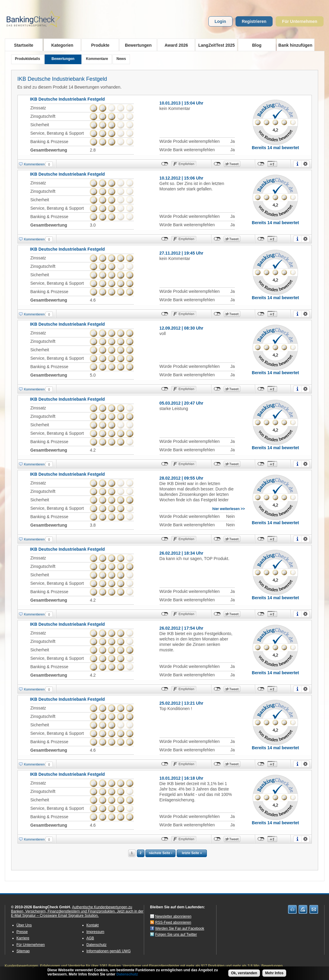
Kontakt (93, 925)
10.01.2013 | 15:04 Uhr (182, 103)
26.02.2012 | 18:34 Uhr (182, 553)
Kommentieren (34, 164)
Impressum (95, 932)
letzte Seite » (192, 853)
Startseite (24, 45)
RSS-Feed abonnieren (173, 922)
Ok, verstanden (244, 973)
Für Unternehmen (300, 21)
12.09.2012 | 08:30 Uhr (182, 328)
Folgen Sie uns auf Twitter (176, 935)
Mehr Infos (274, 973)
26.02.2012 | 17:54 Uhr (182, 628)
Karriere (23, 938)
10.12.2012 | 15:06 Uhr (182, 178)
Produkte (98, 45)
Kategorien (60, 45)
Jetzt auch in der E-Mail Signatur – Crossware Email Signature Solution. (77, 913)
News (121, 59)
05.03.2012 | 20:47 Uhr (182, 403)
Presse (22, 932)
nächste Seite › (161, 853)
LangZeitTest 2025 (215, 45)
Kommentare (97, 59)
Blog (257, 45)
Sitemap (23, 951)
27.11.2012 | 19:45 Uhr (182, 253)
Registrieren (254, 21)
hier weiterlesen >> (229, 509)
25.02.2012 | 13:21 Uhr (182, 703)
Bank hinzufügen (295, 45)
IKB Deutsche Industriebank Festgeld (62, 79)
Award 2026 (174, 45)
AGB (90, 938)
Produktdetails (28, 59)
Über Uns (24, 925)
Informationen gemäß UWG (109, 951)
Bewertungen (136, 45)
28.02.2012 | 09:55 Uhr (182, 478)
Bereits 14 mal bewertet (275, 148)
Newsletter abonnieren (173, 916)
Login (220, 21)
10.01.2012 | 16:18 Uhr (182, 778)
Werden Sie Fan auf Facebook (180, 928)
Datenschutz (97, 945)
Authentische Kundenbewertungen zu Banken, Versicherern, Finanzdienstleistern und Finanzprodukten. (72, 909)
